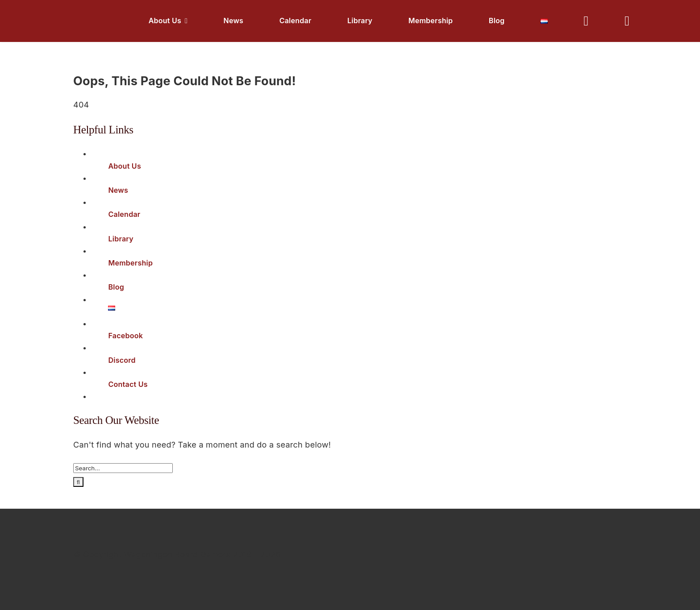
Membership (130, 263)
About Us (125, 166)
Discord (122, 360)
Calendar (124, 214)
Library (121, 239)
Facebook (125, 336)
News (118, 190)
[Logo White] (48, 14)
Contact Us (128, 384)
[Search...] (123, 468)
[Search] (78, 482)
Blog (116, 287)
